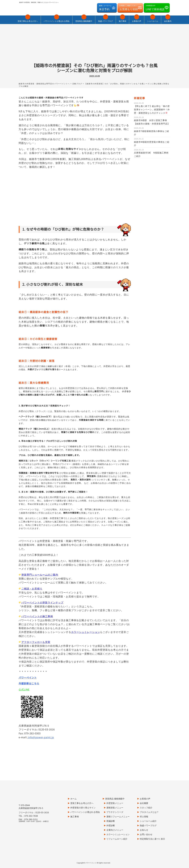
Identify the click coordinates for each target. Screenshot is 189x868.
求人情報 (144, 803)
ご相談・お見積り (31, 575)
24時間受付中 (155, 8)
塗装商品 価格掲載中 (84, 19)
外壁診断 (111, 812)
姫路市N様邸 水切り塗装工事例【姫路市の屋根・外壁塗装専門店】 (152, 108)
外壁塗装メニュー (115, 789)
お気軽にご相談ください (129, 8)
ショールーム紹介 (148, 807)
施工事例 (122, 19)
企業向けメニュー (115, 816)
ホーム (73, 785)
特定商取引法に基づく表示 (152, 825)
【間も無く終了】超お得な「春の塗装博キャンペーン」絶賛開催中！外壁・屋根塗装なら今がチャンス (152, 96)
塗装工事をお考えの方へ (28, 19)
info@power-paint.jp (41, 724)
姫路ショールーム (105, 8)
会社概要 (144, 789)
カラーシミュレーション (118, 821)
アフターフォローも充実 (35, 628)
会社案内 (168, 19)
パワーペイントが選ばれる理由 (57, 19)
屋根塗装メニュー (115, 794)
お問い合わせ (146, 821)
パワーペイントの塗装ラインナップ (41, 589)
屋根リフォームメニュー (118, 803)
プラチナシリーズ (115, 798)
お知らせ (144, 816)
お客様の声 (137, 19)
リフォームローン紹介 (117, 825)
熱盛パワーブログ (106, 19)
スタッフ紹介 (146, 794)
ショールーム (153, 19)
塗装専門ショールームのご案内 (38, 561)
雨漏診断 (111, 807)
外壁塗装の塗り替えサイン (83, 794)
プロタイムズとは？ (149, 798)
